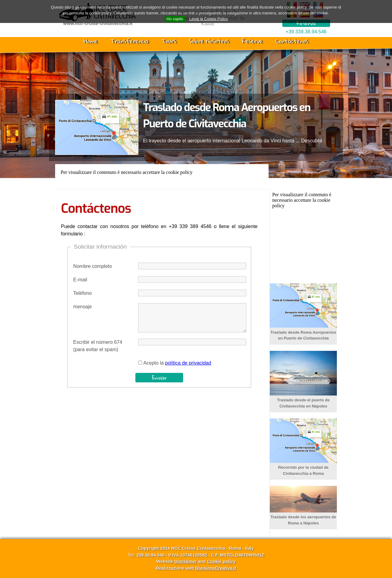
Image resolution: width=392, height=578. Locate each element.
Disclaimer (185, 561)
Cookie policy (221, 561)
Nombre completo (92, 266)
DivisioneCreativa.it (216, 568)
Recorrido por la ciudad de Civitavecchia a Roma (303, 467)
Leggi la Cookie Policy (209, 19)
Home (90, 41)
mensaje (82, 307)
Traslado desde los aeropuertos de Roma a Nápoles (303, 517)
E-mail (80, 280)
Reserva (306, 23)
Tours (169, 41)
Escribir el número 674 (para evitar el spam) (98, 346)
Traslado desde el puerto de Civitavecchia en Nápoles (303, 400)
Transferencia (129, 41)
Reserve (252, 41)
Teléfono (83, 293)
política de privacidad (188, 363)
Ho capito (175, 19)
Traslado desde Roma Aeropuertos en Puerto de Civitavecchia (303, 332)
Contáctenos (292, 41)
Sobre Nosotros (209, 41)
